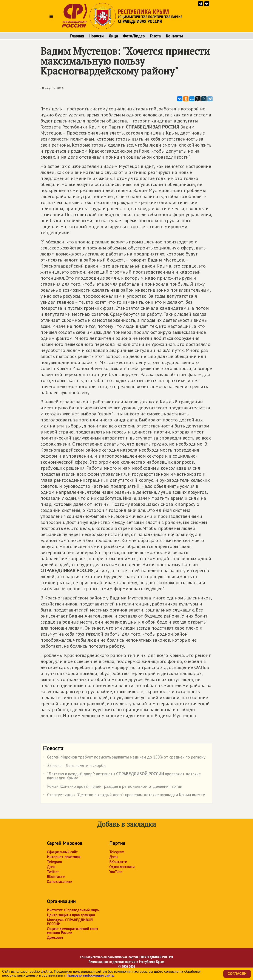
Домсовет (55, 938)
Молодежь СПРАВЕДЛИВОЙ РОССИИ (70, 922)
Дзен (51, 867)
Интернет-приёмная (64, 857)
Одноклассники (59, 882)
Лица (113, 36)
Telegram (54, 862)
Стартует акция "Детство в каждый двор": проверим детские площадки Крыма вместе (124, 796)
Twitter (53, 872)
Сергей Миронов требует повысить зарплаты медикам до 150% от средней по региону (124, 758)
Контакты (174, 36)
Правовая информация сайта (90, 975)
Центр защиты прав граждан (71, 915)
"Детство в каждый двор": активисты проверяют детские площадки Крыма (122, 776)
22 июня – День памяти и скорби (74, 766)
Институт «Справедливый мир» (73, 910)
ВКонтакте (56, 877)
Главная (77, 36)
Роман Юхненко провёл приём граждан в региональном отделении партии (113, 787)
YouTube (116, 872)
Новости (96, 36)
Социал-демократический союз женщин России (72, 931)
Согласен (237, 974)
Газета (155, 36)
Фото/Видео (134, 36)
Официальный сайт (62, 852)
